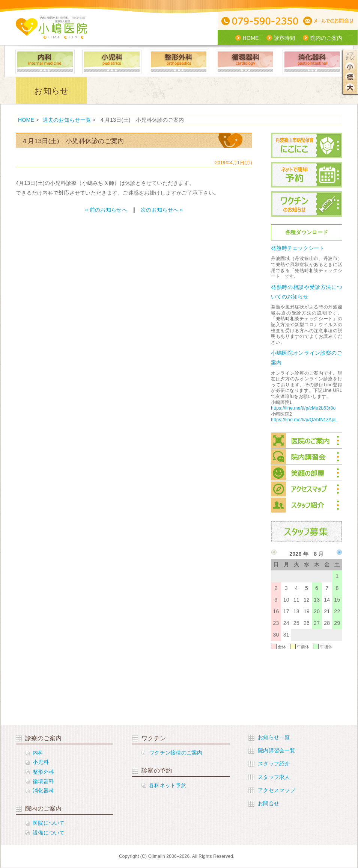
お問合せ (268, 803)
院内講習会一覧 (277, 750)
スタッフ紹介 (307, 505)
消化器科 (312, 62)
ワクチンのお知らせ (307, 204)
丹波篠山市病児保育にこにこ (307, 145)
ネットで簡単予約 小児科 (307, 175)
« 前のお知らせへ (106, 210)
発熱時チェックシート (298, 248)
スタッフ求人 (274, 777)
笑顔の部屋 (307, 473)
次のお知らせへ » (162, 210)
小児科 (112, 62)
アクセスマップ (307, 489)
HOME (251, 38)
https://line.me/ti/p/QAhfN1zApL (304, 420)
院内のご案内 (326, 38)
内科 (45, 62)
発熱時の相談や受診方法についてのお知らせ (307, 292)
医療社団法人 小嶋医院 (51, 28)
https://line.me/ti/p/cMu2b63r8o (303, 408)
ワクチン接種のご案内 (176, 753)
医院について (49, 823)
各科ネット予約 (168, 785)
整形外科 (179, 62)
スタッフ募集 (307, 531)
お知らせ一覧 (274, 737)
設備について (49, 833)
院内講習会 (307, 457)
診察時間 (285, 38)
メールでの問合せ (330, 21)
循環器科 (245, 62)
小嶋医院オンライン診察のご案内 (307, 358)
